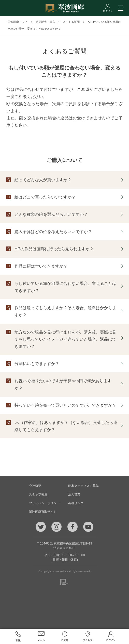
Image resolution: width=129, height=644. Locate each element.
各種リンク (76, 503)
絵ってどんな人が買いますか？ (43, 180)
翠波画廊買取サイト (43, 512)
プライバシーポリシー (44, 503)
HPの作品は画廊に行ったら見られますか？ (54, 249)
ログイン (111, 636)
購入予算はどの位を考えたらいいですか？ (53, 232)
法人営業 (74, 494)
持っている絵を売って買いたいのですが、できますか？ (65, 405)
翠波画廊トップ (17, 22)
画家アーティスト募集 (83, 486)
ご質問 (64, 636)
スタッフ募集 (38, 494)
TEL (18, 636)
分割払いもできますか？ (37, 364)
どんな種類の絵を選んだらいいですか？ (51, 214)
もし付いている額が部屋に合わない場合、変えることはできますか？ (65, 287)
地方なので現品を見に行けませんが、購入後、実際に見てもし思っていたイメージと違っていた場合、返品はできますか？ (65, 339)
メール (41, 636)
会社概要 (35, 486)
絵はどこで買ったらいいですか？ (45, 197)
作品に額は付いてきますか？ (41, 266)
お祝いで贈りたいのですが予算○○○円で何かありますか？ (63, 384)
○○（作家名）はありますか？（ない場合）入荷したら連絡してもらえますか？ (66, 426)
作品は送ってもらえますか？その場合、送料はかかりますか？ (65, 311)
